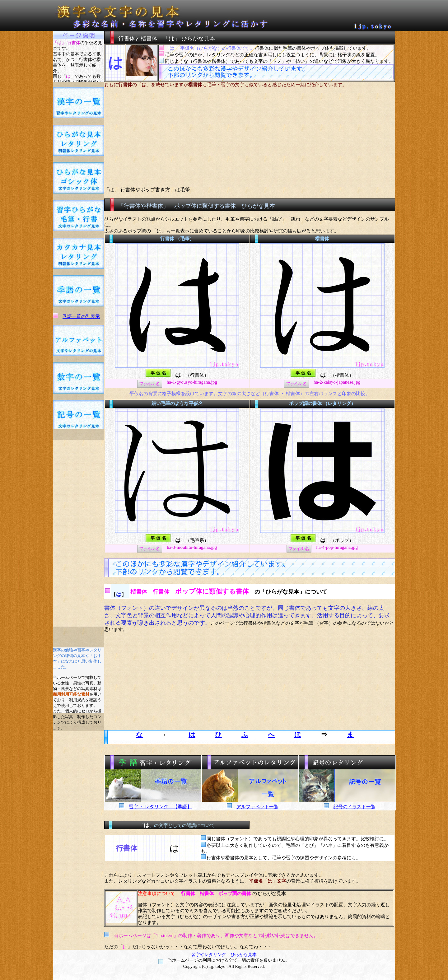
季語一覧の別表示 (81, 316)
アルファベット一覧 (257, 807)
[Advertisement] (79, 533)
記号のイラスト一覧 (355, 807)
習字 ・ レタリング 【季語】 (160, 807)
